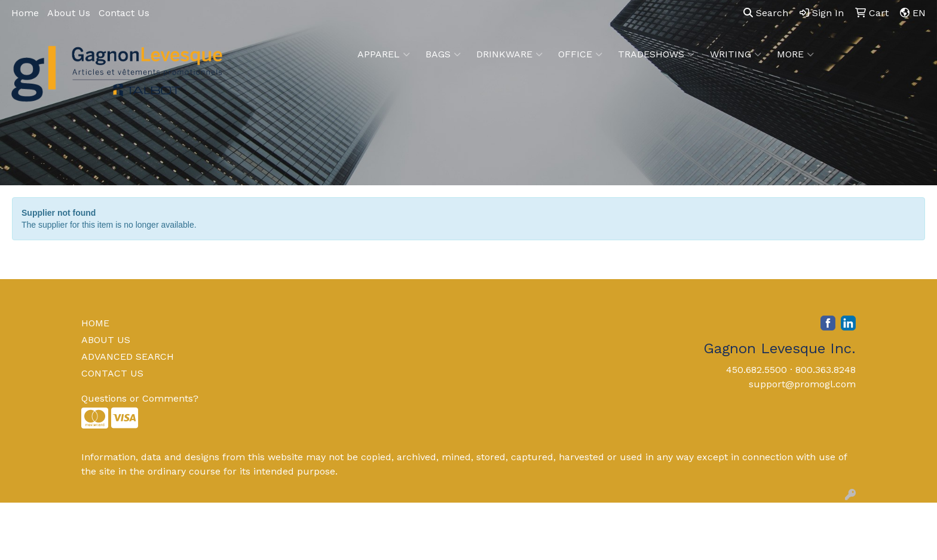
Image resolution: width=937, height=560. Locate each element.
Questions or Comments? (140, 398)
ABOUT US (106, 340)
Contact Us (124, 13)
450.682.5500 (757, 370)
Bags (443, 54)
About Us (69, 13)
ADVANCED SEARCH (128, 356)
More (795, 54)
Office (580, 54)
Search (766, 13)
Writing (736, 54)
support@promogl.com (802, 384)
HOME (95, 323)
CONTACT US (112, 373)
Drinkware (509, 54)
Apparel (384, 54)
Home (25, 13)
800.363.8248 (826, 370)
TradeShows (656, 54)
